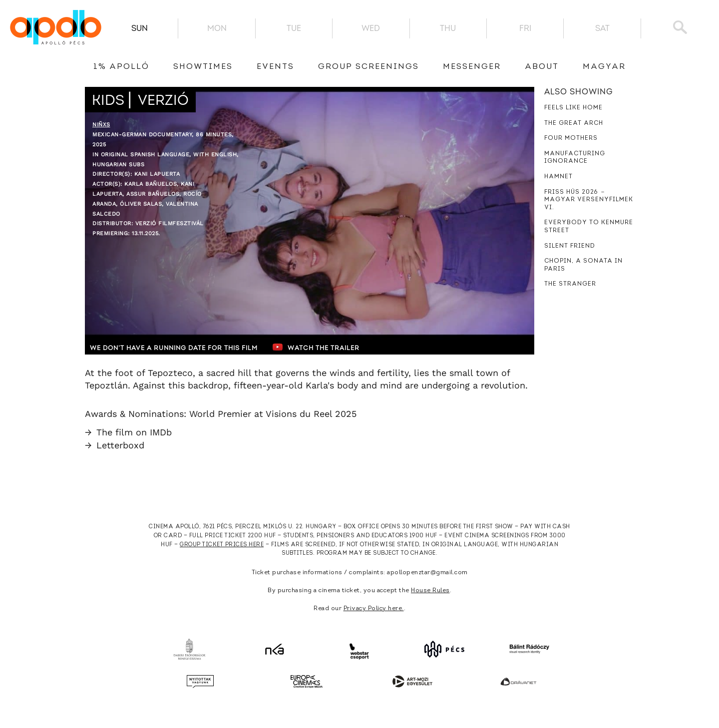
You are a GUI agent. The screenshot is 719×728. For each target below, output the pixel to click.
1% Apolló (121, 67)
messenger (472, 67)
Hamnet (558, 177)
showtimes (203, 67)
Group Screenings (368, 67)
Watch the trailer (323, 347)
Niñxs (101, 125)
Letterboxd (115, 445)
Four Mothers (571, 138)
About (542, 67)
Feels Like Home (573, 108)
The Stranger (570, 284)
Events (275, 67)
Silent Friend (570, 246)
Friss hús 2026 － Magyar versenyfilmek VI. (589, 200)
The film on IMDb (128, 432)
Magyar (604, 67)
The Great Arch (574, 123)
